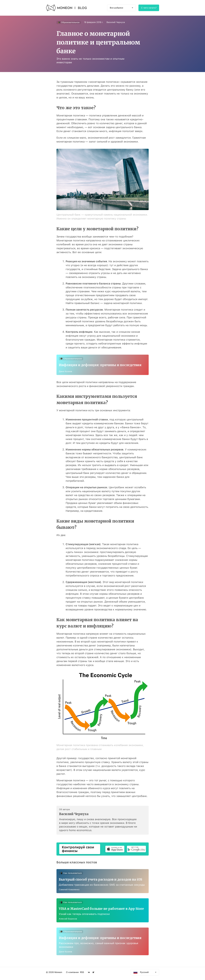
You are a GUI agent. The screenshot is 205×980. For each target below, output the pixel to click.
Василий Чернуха (116, 22)
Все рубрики (116, 8)
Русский (144, 975)
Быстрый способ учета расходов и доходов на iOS (101, 880)
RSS (82, 975)
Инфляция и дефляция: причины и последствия (100, 365)
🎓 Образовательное (69, 22)
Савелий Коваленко (69, 890)
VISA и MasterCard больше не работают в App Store (102, 909)
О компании (72, 975)
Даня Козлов (66, 372)
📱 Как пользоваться (71, 874)
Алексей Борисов (68, 920)
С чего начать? (149, 8)
